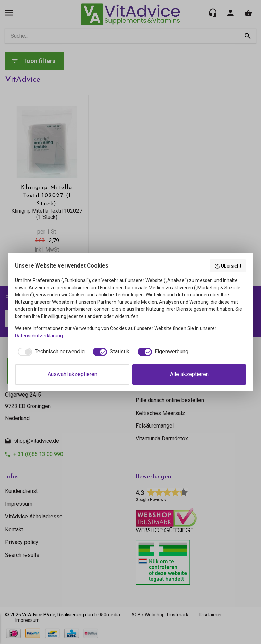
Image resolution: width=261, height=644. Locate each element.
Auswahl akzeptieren (72, 374)
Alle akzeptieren (189, 374)
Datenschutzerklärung (39, 336)
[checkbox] (50, 352)
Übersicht (228, 266)
